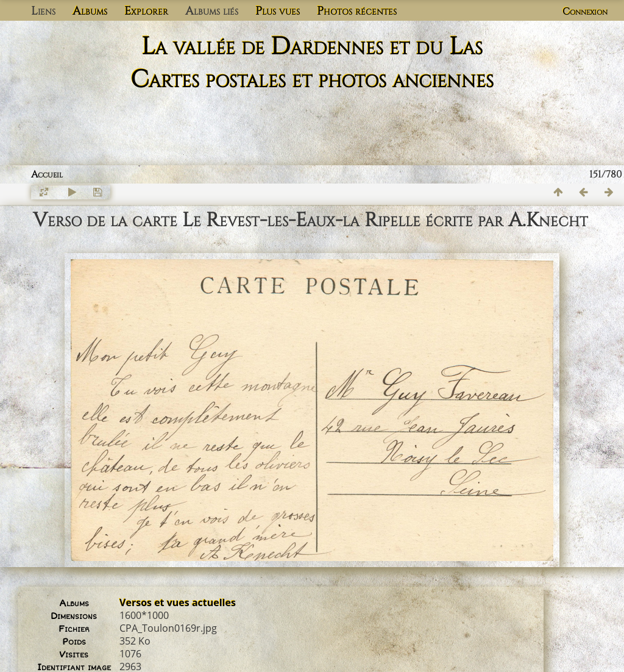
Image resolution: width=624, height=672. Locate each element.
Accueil (47, 174)
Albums (90, 11)
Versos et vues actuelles (178, 602)
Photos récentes (357, 11)
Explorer (146, 11)
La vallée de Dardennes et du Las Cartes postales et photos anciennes (312, 63)
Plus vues (278, 11)
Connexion (585, 12)
